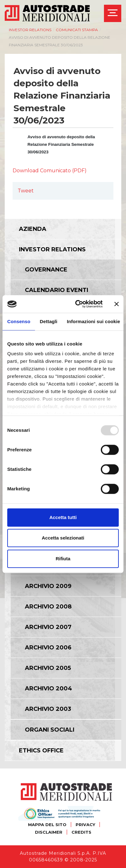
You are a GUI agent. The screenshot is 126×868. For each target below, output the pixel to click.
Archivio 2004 (49, 688)
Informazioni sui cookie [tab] (93, 321)
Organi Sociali (50, 730)
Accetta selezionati (63, 538)
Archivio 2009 (48, 586)
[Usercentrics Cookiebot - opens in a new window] (77, 304)
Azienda (33, 229)
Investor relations (30, 30)
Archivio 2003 (48, 709)
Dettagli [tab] (49, 321)
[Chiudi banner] (117, 304)
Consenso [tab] (19, 321)
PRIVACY (85, 825)
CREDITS (81, 832)
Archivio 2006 (48, 648)
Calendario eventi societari (57, 294)
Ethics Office (41, 751)
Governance (46, 270)
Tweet (26, 191)
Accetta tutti (63, 517)
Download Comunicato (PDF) (50, 171)
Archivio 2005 (48, 668)
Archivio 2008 (48, 607)
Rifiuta (63, 559)
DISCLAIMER (49, 832)
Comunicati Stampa (77, 30)
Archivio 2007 (48, 627)
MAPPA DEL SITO (47, 825)
